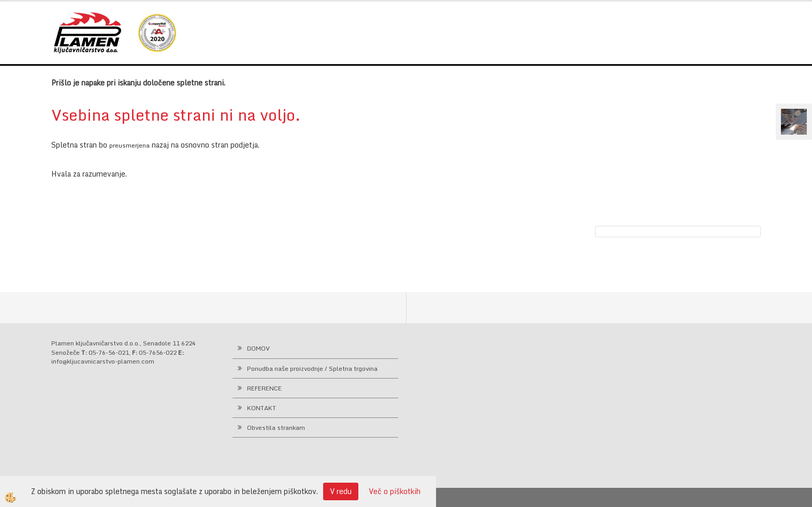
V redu (341, 491)
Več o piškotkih (395, 491)
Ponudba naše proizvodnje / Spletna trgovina (312, 368)
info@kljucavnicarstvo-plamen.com (103, 361)
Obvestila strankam (276, 428)
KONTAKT (262, 408)
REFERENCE (264, 388)
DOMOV (258, 348)
